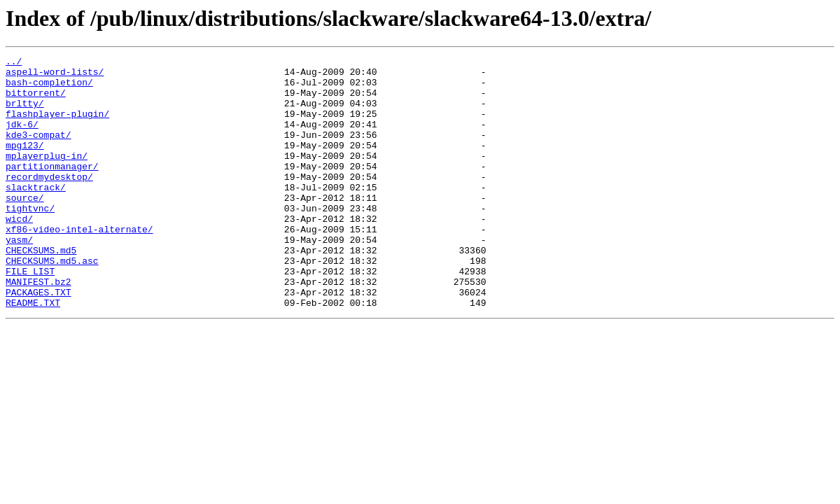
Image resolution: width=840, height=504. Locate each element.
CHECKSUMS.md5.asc (52, 302)
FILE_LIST (30, 315)
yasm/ (19, 277)
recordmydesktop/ (49, 202)
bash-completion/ (49, 88)
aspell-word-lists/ (55, 76)
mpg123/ (25, 164)
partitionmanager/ (52, 189)
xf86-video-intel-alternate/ (79, 265)
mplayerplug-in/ (47, 176)
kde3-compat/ (38, 151)
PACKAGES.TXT (38, 340)
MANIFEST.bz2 (38, 328)
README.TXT (33, 353)
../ (14, 63)
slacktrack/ (36, 214)
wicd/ (19, 252)
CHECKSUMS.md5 (41, 290)
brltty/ (25, 113)
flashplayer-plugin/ (57, 126)
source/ (25, 227)
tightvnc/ (30, 239)
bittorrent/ (36, 101)
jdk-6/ (22, 139)
